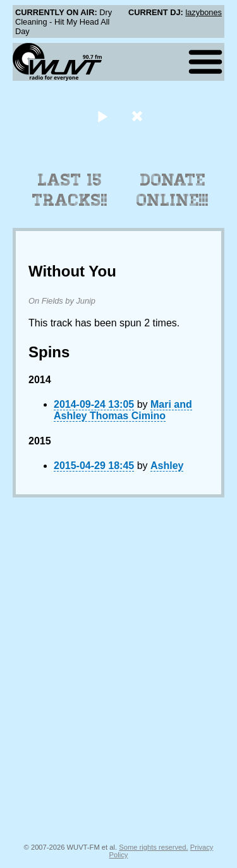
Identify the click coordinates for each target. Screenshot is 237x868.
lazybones (204, 12)
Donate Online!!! (173, 190)
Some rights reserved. (153, 847)
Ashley (167, 466)
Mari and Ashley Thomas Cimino (123, 410)
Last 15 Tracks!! (70, 190)
